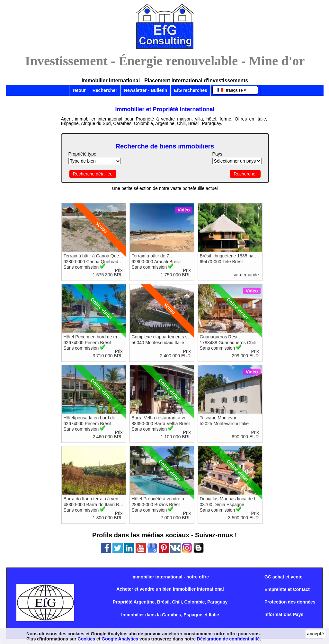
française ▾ (232, 90)
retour (79, 90)
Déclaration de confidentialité (228, 639)
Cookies (86, 639)
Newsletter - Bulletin (146, 90)
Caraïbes (171, 615)
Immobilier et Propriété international (165, 109)
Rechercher (105, 90)
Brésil (163, 602)
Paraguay (217, 602)
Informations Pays (284, 614)
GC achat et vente (283, 577)
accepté (316, 634)
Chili (177, 602)
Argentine (144, 602)
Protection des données (290, 602)
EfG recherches (191, 90)
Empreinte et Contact (287, 589)
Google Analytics (120, 639)
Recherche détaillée (93, 174)
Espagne (193, 615)
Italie (214, 615)
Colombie (195, 602)
